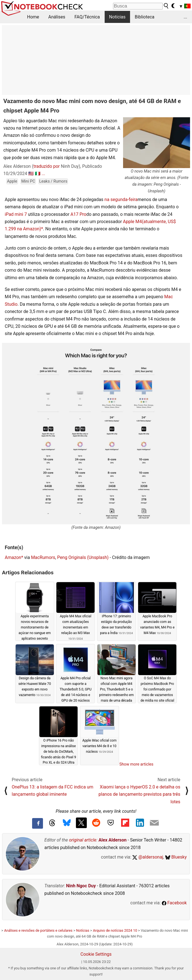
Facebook (174, 903)
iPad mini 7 (16, 214)
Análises (57, 17)
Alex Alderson (112, 840)
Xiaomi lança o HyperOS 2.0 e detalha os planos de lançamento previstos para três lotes (139, 794)
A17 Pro (79, 214)
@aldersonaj (148, 857)
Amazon (13, 557)
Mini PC (28, 181)
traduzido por (47, 166)
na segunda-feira (121, 199)
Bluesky (176, 857)
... (185, 17)
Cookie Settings (96, 954)
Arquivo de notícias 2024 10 (115, 930)
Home (33, 17)
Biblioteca (145, 17)
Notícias (117, 17)
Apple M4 (133, 222)
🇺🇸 (31, 174)
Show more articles (136, 764)
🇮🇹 (38, 174)
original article (83, 840)
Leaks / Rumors (53, 181)
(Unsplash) (98, 557)
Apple (12, 181)
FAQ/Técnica (87, 17)
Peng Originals (72, 557)
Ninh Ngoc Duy (81, 886)
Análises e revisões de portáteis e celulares (38, 930)
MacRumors (43, 557)
